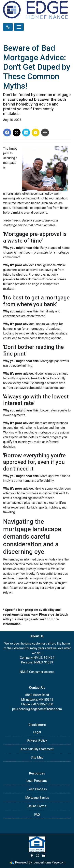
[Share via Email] (36, 132)
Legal (37, 732)
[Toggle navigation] (19, 27)
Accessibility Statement (37, 749)
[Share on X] (17, 132)
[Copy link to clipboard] (45, 132)
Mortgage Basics (37, 798)
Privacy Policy (37, 741)
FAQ (37, 815)
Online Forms (37, 806)
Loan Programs (37, 781)
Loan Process (37, 789)
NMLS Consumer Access (37, 672)
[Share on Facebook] (7, 132)
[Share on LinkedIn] (26, 132)
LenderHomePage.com (49, 862)
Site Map (37, 757)
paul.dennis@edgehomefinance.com (37, 709)
